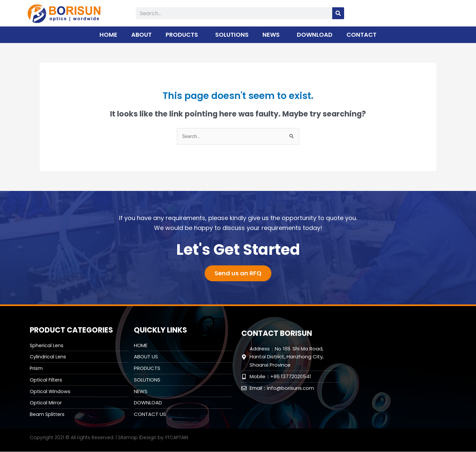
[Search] (338, 13)
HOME (108, 35)
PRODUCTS (183, 35)
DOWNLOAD (315, 35)
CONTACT (361, 35)
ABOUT (141, 35)
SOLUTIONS (232, 35)
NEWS (273, 35)
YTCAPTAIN (177, 438)
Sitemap (128, 438)
